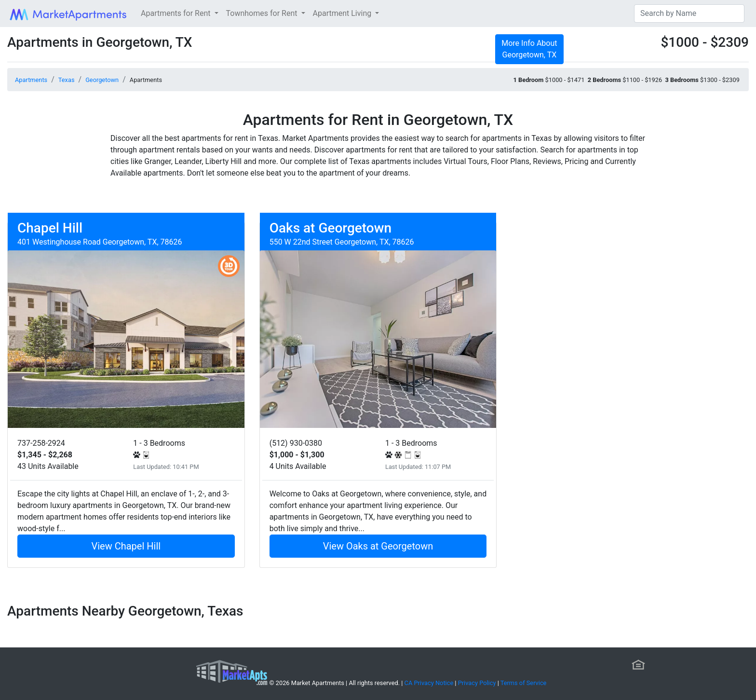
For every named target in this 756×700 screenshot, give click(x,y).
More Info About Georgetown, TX (529, 49)
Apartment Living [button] (343, 13)
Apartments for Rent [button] (176, 13)
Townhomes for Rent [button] (263, 13)
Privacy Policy (477, 683)
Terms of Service (524, 683)
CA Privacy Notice (429, 683)
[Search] (689, 14)
